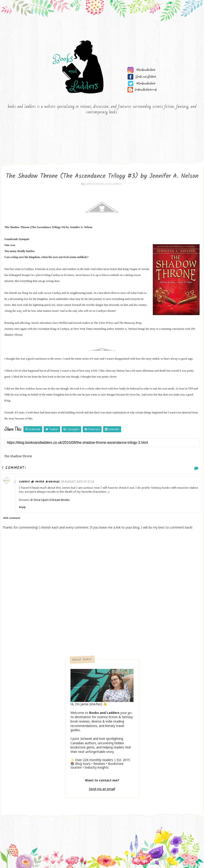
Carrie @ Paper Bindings (39, 482)
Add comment (12, 518)
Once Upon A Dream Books (52, 500)
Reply (22, 507)
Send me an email (102, 789)
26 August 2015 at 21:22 (78, 481)
